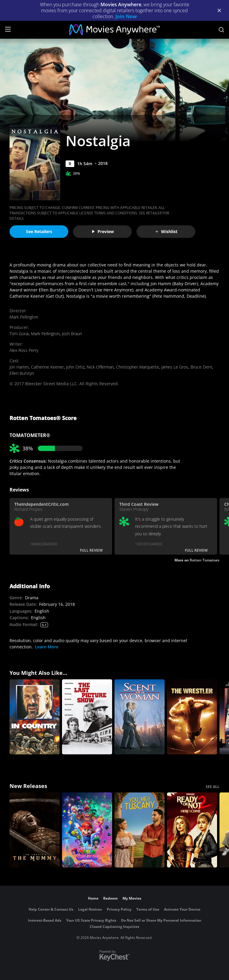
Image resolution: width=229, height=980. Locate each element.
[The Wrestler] (192, 717)
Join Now (126, 16)
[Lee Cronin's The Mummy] (35, 830)
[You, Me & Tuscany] (140, 830)
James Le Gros (175, 367)
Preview (103, 231)
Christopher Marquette (137, 367)
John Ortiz (75, 367)
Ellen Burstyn (22, 373)
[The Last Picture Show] (87, 717)
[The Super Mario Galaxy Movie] (87, 830)
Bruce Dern (201, 367)
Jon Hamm (19, 367)
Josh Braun (72, 334)
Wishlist (166, 231)
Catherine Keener (47, 367)
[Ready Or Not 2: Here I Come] (192, 830)
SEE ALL (213, 787)
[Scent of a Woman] (140, 717)
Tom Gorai (19, 334)
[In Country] (35, 717)
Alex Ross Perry (24, 350)
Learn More (47, 647)
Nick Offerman (100, 367)
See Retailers (39, 231)
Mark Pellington (24, 317)
